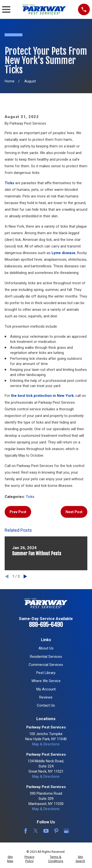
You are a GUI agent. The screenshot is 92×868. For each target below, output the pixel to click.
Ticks (9, 183)
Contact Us (46, 705)
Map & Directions (46, 744)
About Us (46, 648)
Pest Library (46, 673)
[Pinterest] (56, 831)
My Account (46, 689)
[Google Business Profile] (66, 831)
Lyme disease (63, 253)
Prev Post (18, 512)
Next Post (74, 512)
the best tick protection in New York (42, 396)
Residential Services (46, 657)
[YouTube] (46, 831)
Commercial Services (46, 665)
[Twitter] (36, 831)
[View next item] (25, 577)
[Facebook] (26, 831)
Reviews (46, 697)
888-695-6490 (46, 625)
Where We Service (46, 681)
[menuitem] (10, 859)
